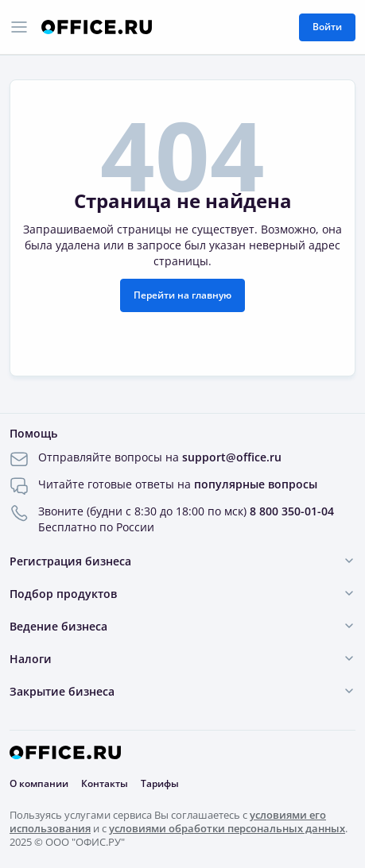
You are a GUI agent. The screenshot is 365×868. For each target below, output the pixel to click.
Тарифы (160, 783)
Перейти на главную (182, 295)
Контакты (105, 783)
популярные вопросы (256, 484)
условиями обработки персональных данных (227, 828)
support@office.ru (232, 457)
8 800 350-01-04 (292, 511)
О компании (39, 783)
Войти (327, 27)
